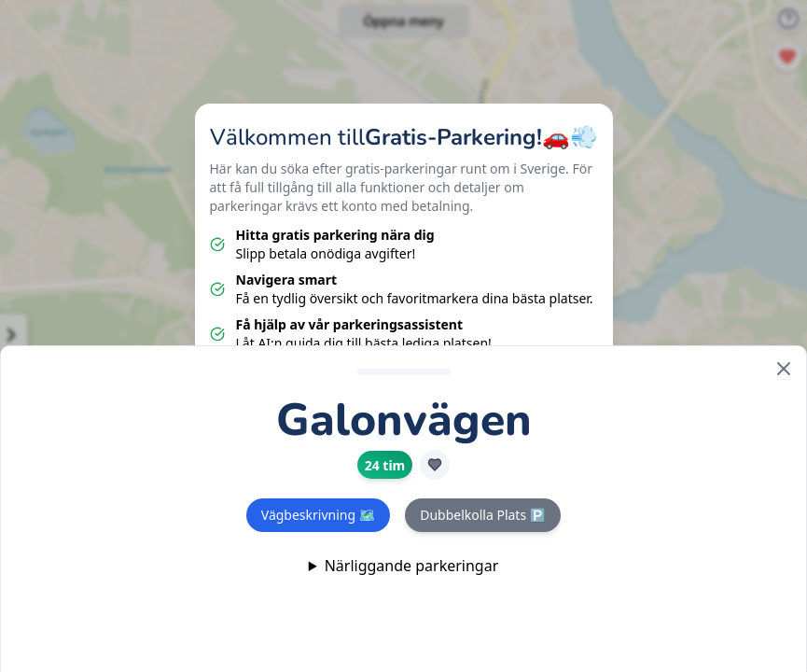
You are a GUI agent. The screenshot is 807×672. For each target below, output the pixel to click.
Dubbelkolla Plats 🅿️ (483, 515)
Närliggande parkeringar (412, 566)
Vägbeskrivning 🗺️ (318, 515)
